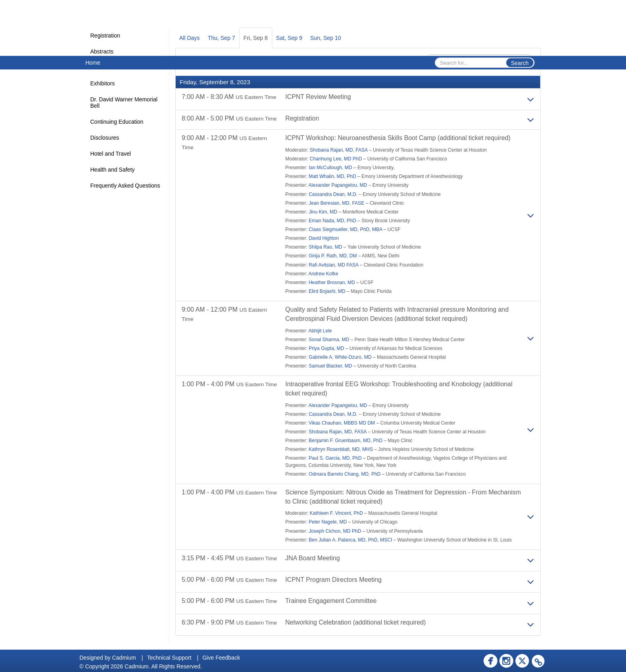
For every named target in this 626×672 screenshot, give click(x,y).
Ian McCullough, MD (330, 168)
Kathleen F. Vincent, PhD (336, 514)
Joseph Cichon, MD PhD (335, 532)
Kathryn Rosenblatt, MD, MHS (341, 450)
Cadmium (124, 658)
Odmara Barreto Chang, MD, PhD (345, 474)
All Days (189, 38)
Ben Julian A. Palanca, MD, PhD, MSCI (350, 540)
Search (520, 63)
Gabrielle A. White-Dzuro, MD (340, 358)
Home (93, 63)
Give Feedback (221, 658)
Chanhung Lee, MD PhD (336, 159)
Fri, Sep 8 (256, 38)
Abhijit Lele (320, 331)
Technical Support (169, 658)
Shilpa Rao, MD (325, 247)
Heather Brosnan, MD (332, 283)
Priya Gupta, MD (326, 348)
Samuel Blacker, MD (330, 366)
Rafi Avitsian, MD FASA (334, 265)
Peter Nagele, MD (328, 523)
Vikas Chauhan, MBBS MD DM (342, 423)
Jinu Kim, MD (323, 212)
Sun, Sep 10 (326, 38)
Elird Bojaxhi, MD (327, 291)
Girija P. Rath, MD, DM (333, 256)
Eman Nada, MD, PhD (332, 221)
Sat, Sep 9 (289, 38)
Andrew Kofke (324, 274)
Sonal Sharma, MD (329, 340)
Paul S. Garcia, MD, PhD (335, 459)
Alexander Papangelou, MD (338, 186)
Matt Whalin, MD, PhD (332, 177)
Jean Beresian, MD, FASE (336, 203)
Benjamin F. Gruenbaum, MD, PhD (346, 441)
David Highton (324, 239)
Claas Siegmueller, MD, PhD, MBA (345, 229)
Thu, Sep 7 (221, 38)
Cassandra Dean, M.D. (333, 194)
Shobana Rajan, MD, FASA (339, 150)
